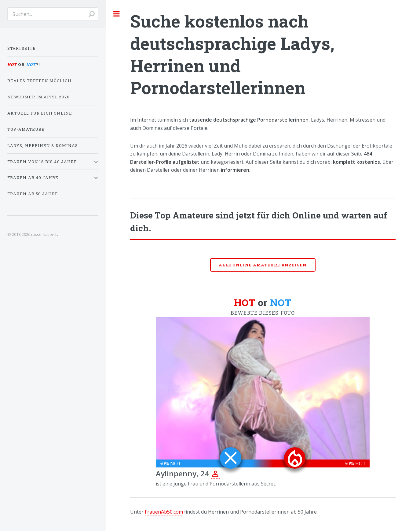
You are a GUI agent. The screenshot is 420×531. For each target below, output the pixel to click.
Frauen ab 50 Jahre (33, 194)
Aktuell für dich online (40, 113)
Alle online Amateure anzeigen (263, 265)
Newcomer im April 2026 (38, 97)
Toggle (117, 14)
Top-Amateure (26, 129)
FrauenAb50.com (164, 512)
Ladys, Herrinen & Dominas (43, 145)
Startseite (22, 48)
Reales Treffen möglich (39, 81)
